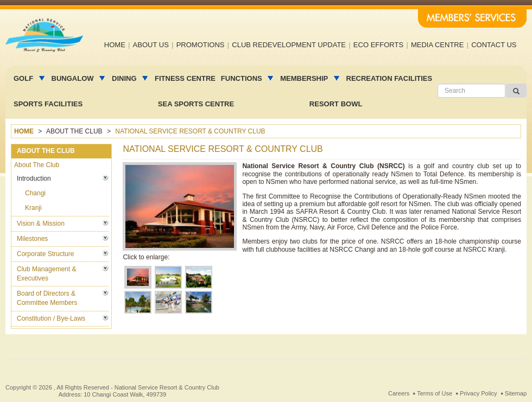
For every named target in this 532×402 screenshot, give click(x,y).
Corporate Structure (45, 254)
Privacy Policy (478, 393)
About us (151, 45)
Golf (24, 78)
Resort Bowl (336, 104)
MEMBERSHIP (305, 78)
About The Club (37, 165)
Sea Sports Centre (196, 104)
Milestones (32, 239)
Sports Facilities (48, 104)
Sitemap (516, 393)
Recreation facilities (389, 78)
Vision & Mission (41, 224)
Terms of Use (435, 393)
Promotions (201, 45)
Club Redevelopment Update (289, 45)
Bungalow (74, 78)
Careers (399, 393)
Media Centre (438, 45)
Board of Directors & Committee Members (47, 298)
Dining (125, 78)
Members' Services (472, 18)
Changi (35, 193)
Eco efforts (378, 45)
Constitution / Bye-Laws (51, 318)
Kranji (33, 208)
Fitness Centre (185, 78)
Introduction (34, 178)
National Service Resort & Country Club (167, 387)
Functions (242, 78)
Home (115, 45)
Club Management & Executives (46, 274)
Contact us (494, 45)
